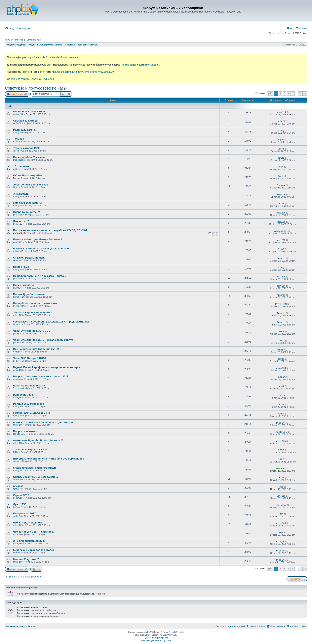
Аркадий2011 (281, 231)
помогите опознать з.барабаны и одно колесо (43, 422)
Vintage (17, 352)
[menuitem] (9, 28)
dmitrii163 (18, 370)
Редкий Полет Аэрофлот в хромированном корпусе (47, 367)
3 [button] (285, 93)
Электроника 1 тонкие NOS (31, 185)
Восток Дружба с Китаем (29, 294)
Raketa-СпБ (19, 434)
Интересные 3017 (24, 513)
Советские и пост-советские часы (36, 88)
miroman (17, 379)
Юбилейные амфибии (28, 175)
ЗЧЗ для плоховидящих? (29, 541)
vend (16, 260)
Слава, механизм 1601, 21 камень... (36, 477)
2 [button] (280, 93)
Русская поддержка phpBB (156, 638)
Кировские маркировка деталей (34, 550)
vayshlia (281, 496)
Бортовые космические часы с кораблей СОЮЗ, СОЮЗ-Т (50, 230)
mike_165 (18, 315)
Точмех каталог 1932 (26, 148)
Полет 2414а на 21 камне (29, 112)
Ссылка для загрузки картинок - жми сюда (30, 79)
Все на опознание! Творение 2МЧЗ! (36, 349)
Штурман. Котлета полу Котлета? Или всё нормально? (49, 459)
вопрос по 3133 (23, 395)
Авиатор (281, 258)
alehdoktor (281, 505)
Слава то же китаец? (26, 212)
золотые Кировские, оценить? (33, 312)
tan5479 (17, 123)
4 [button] (289, 93)
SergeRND (18, 297)
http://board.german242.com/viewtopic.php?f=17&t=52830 (83, 72)
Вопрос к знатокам (25, 431)
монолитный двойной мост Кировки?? (38, 440)
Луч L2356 (20, 504)
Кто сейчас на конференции (22, 588)
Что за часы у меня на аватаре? (34, 532)
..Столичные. (22, 166)
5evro (16, 507)
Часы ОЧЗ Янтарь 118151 (30, 358)
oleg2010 (281, 194)
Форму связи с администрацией (140, 65)
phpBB (149, 632)
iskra (15, 534)
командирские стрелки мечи (32, 413)
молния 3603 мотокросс (29, 404)
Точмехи (19, 139)
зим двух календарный (28, 203)
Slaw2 (281, 249)
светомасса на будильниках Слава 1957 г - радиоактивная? (52, 322)
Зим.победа (21, 194)
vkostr (16, 151)
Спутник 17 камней (25, 121)
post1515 (18, 215)
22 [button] (300, 93)
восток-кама (21, 267)
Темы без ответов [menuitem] (14, 40)
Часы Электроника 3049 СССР (33, 331)
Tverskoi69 (19, 388)
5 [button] (293, 93)
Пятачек (281, 185)
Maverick (281, 468)
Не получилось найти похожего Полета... (40, 276)
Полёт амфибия (23, 285)
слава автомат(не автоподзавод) (34, 468)
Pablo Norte (19, 160)
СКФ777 (281, 395)
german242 (19, 233)
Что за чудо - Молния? (28, 523)
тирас (281, 140)
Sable (281, 176)
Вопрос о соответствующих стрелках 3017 (41, 376)
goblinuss (18, 498)
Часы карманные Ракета (29, 386)
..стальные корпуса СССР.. (30, 449)
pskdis (16, 333)
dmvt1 (281, 158)
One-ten (17, 324)
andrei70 (17, 480)
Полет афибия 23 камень (29, 157)
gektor (16, 361)
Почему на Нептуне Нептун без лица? (38, 239)
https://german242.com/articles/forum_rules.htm (53, 57)
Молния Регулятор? (26, 559)
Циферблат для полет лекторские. (36, 303)
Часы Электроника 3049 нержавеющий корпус (43, 340)
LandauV (18, 142)
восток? (18, 486)
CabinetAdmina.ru (169, 635)
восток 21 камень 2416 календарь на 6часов (42, 249)
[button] (270, 94)
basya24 (17, 288)
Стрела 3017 (21, 495)
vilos (281, 487)
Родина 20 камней (25, 130)
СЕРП (281, 450)
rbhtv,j (16, 132)
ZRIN (16, 169)
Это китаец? (21, 221)
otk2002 (281, 377)
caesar (16, 461)
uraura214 (18, 114)
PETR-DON (19, 306)
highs (16, 187)
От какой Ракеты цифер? (29, 258)
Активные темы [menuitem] (34, 40)
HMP (281, 514)
